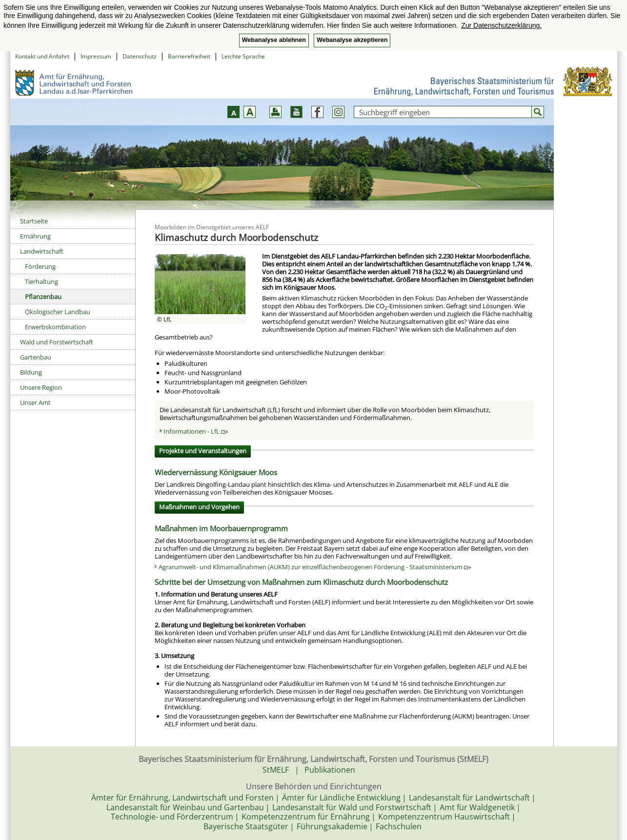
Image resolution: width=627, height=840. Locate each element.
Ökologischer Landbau (58, 312)
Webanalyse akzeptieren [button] (352, 40)
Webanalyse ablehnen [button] (274, 40)
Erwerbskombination (55, 327)
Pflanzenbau (43, 297)
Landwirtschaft (42, 251)
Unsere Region (41, 387)
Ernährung (35, 236)
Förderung (40, 266)
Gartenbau (36, 357)
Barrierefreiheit (189, 56)
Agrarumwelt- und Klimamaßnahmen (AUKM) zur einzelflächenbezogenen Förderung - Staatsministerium (315, 567)
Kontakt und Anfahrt (42, 56)
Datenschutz (140, 56)
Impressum (96, 56)
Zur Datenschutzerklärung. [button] (501, 25)
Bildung (31, 372)
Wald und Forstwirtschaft (57, 342)
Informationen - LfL (196, 431)
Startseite (34, 221)
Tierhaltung (41, 281)
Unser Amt (35, 402)
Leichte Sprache (243, 56)
